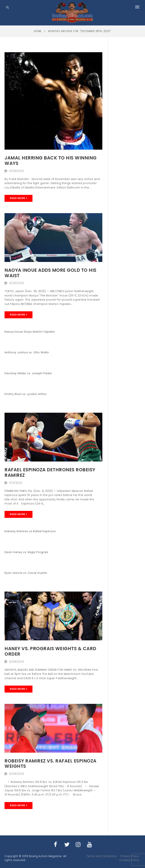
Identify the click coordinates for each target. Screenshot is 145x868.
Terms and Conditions (102, 856)
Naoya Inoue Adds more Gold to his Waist (51, 273)
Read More (18, 198)
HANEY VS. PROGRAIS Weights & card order (50, 651)
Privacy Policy (130, 856)
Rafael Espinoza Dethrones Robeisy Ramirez (50, 472)
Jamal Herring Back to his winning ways (51, 161)
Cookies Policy (129, 860)
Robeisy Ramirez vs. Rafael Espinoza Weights (51, 764)
